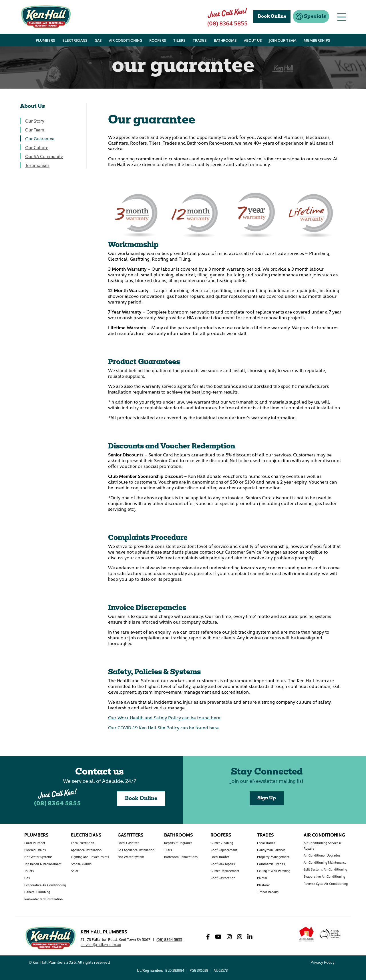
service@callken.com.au (101, 944)
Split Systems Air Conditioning (325, 869)
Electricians (86, 835)
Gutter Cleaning (222, 843)
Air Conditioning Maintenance (325, 862)
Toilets (29, 871)
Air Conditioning (324, 835)
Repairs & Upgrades (178, 843)
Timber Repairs (268, 892)
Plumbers (36, 835)
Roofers (221, 835)
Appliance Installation (86, 850)
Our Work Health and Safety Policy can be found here (164, 717)
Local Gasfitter (128, 843)
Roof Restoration (223, 878)
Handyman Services (271, 850)
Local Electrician (82, 843)
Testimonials (37, 165)
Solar (75, 871)
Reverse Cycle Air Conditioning (326, 884)
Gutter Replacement (225, 871)
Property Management (273, 857)
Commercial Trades (271, 864)
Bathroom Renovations (181, 857)
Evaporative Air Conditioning (45, 885)
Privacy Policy (323, 962)
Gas (27, 878)
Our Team (35, 130)
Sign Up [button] (267, 798)
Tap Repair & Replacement (43, 864)
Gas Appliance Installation (136, 850)
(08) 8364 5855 (57, 804)
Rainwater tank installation (43, 899)
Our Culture (37, 147)
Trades (265, 835)
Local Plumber (35, 843)
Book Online (141, 799)
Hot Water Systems (38, 857)
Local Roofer (220, 857)
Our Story (35, 121)
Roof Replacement (224, 850)
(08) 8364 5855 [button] (227, 23)
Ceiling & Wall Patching (274, 871)
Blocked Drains (35, 850)
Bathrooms (178, 835)
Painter (262, 878)
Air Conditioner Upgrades (322, 855)
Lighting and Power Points (90, 857)
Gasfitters (130, 835)
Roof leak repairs (223, 864)
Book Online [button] (272, 17)
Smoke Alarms (81, 864)
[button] (311, 16)
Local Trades (266, 843)
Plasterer (263, 885)
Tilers (168, 850)
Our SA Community (44, 156)
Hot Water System (131, 857)
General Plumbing (37, 892)
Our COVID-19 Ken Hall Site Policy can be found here (163, 727)
